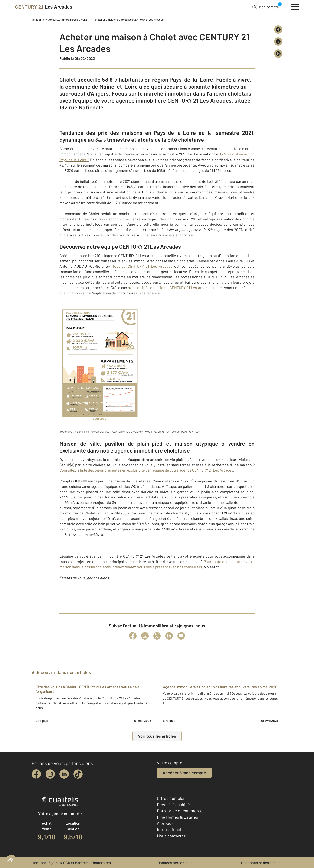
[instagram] (50, 774)
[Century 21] (44, 7)
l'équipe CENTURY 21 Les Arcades (143, 266)
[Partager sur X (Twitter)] (278, 42)
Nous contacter (171, 836)
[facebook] (36, 774)
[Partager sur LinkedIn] (278, 54)
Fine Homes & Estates (178, 817)
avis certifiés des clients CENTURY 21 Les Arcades (170, 288)
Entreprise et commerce (180, 811)
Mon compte (266, 7)
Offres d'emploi (171, 798)
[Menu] (295, 6)
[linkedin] (64, 774)
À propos (165, 823)
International (169, 829)
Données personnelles (176, 863)
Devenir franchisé (173, 804)
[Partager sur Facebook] (278, 29)
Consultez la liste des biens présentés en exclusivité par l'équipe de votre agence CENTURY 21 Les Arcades (146, 470)
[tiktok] (78, 774)
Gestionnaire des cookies (262, 863)
